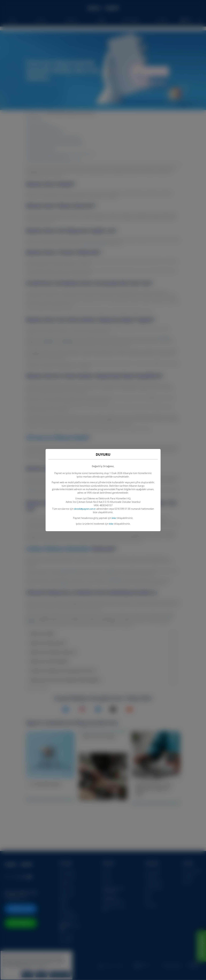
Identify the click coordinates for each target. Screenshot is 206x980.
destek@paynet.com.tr (92, 509)
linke (114, 518)
